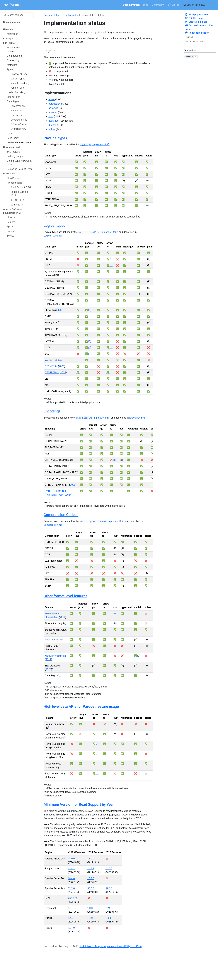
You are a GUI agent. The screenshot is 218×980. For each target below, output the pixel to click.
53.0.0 (91, 888)
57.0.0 (109, 888)
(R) (115, 614)
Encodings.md (137, 418)
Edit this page (194, 18)
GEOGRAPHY (52, 373)
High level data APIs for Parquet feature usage (81, 707)
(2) (139, 656)
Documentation (52, 15)
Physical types (55, 138)
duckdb (52, 125)
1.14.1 (71, 869)
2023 (59, 310)
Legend (189, 37)
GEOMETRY (51, 366)
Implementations (194, 41)
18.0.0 (71, 859)
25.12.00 (73, 898)
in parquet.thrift (94, 145)
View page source (196, 15)
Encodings (52, 411)
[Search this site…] (199, 5)
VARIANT (50, 360)
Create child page (196, 22)
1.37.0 (71, 928)
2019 (63, 617)
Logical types (54, 226)
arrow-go (53, 108)
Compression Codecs (61, 515)
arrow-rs (53, 112)
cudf (51, 117)
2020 (73, 485)
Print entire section (197, 33)
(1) (111, 259)
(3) (97, 744)
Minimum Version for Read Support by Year (79, 805)
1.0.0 (71, 908)
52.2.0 (71, 888)
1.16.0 (109, 869)
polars (52, 129)
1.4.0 (71, 918)
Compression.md (53, 525)
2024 (69, 495)
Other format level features (65, 596)
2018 (61, 640)
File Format (70, 15)
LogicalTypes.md (53, 236)
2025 (59, 360)
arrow (52, 99)
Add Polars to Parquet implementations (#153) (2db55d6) (111, 946)
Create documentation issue (199, 27)
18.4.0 (71, 878)
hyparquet (54, 121)
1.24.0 (109, 908)
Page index (51, 640)
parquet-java (55, 104)
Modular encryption (55, 656)
